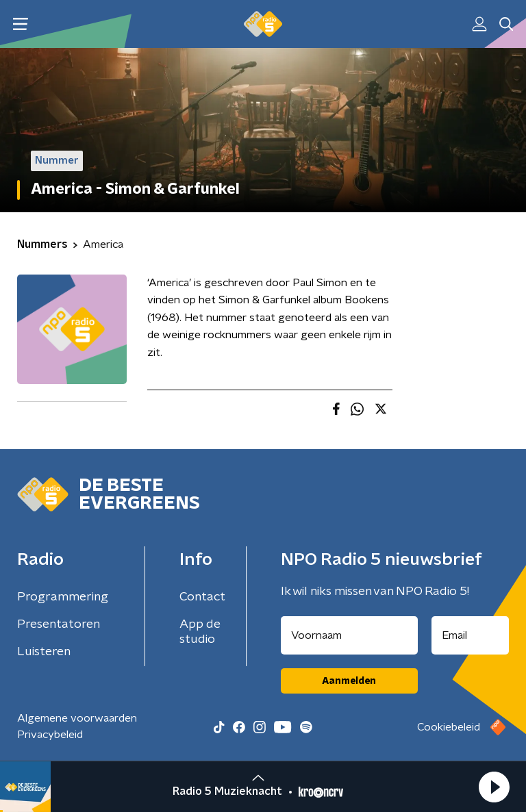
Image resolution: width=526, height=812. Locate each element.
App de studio (200, 632)
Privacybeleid (50, 735)
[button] (494, 787)
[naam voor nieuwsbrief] (349, 635)
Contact (202, 597)
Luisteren (44, 652)
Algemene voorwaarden (77, 718)
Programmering (63, 597)
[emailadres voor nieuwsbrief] (471, 635)
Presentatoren (59, 624)
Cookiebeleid (449, 727)
